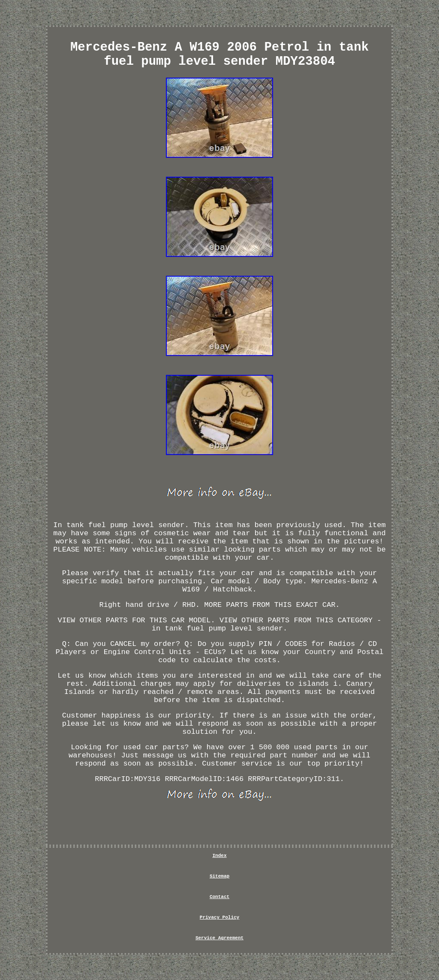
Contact (219, 897)
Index (219, 856)
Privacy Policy (219, 917)
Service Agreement (219, 938)
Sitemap (219, 876)
